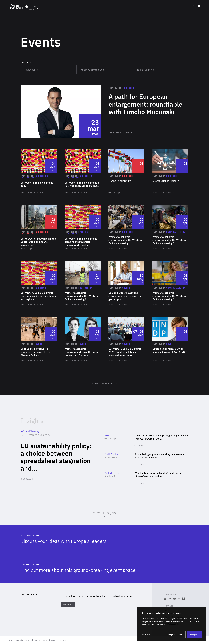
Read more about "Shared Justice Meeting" (170, 171)
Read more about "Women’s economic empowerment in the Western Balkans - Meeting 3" (170, 227)
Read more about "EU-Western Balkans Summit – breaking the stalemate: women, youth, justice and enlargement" (83, 227)
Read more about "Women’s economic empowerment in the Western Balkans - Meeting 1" (170, 283)
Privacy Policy (53, 640)
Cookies (63, 640)
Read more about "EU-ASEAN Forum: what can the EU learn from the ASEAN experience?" (39, 227)
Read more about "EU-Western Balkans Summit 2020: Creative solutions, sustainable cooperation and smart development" (126, 339)
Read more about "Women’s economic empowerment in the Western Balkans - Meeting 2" (83, 283)
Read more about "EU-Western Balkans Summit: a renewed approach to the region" (83, 171)
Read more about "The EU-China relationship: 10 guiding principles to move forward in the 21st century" (146, 439)
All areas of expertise (104, 68)
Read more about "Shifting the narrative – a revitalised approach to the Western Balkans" (39, 339)
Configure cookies (175, 635)
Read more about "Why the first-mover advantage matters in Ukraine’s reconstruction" (146, 477)
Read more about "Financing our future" (126, 171)
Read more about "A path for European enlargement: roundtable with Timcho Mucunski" (104, 111)
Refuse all (146, 635)
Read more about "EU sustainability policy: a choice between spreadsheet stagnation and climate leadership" (57, 458)
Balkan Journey (160, 68)
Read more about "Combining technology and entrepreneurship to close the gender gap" (126, 283)
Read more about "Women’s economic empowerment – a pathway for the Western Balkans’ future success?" (83, 339)
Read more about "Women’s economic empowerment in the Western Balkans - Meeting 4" (126, 227)
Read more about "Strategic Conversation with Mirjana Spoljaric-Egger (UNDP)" (170, 339)
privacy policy (161, 624)
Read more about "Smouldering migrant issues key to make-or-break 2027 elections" (146, 458)
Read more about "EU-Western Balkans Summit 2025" (39, 171)
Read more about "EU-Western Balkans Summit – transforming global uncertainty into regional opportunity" (39, 283)
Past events (49, 68)
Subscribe (68, 604)
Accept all (194, 635)
